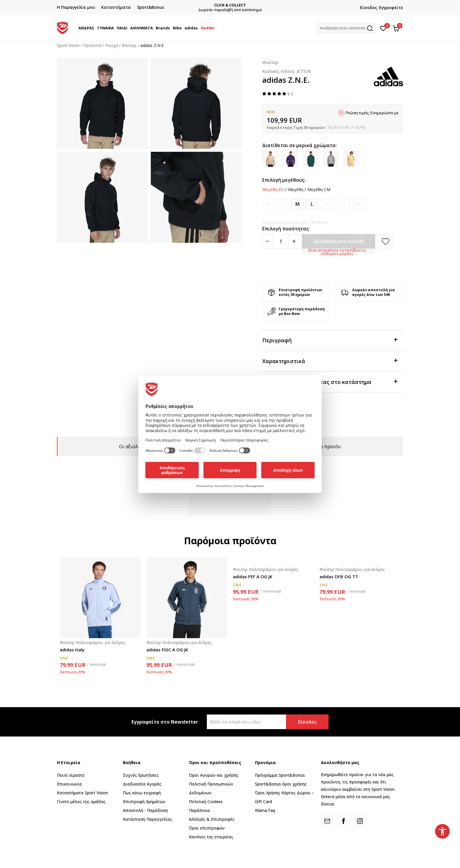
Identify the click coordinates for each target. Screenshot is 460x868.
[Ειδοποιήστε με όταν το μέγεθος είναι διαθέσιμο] (268, 204)
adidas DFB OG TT (339, 577)
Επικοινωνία (69, 784)
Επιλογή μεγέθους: (284, 180)
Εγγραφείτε (391, 7)
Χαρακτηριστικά (330, 361)
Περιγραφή (330, 340)
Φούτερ (129, 45)
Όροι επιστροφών (207, 828)
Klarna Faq (265, 810)
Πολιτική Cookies (206, 802)
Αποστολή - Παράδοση (145, 810)
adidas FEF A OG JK (253, 577)
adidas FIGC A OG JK (167, 650)
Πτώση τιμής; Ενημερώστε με (372, 113)
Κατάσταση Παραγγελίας (148, 819)
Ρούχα (112, 45)
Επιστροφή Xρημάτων (144, 802)
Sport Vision (68, 45)
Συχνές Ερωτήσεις (141, 775)
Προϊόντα (92, 45)
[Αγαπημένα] (383, 28)
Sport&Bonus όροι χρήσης (281, 784)
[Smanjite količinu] (267, 241)
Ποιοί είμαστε (71, 775)
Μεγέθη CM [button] (319, 190)
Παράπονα (199, 810)
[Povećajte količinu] (294, 241)
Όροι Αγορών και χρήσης (214, 775)
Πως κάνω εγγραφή (142, 793)
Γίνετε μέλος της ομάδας (81, 802)
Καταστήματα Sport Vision (82, 793)
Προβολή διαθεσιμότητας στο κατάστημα (330, 381)
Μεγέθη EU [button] (273, 190)
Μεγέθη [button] (296, 190)
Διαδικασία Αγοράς (142, 784)
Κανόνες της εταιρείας (211, 837)
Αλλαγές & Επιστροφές (212, 819)
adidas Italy (72, 650)
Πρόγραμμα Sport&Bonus (280, 775)
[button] (346, 28)
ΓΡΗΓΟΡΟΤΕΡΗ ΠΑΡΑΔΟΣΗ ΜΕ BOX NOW (178, 5)
